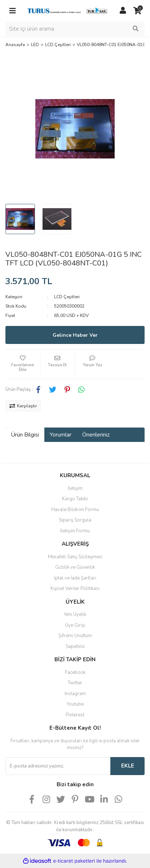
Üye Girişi (75, 625)
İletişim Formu (75, 531)
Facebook (75, 672)
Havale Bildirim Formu (75, 510)
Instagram (75, 694)
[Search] (75, 29)
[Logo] (68, 10)
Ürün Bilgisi (25, 435)
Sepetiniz (75, 646)
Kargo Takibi (75, 499)
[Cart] (137, 11)
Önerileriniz (96, 435)
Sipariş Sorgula (75, 520)
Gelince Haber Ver (75, 335)
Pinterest (75, 715)
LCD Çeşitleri (67, 297)
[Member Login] (123, 11)
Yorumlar (61, 435)
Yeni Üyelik (75, 614)
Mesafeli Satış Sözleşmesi (75, 557)
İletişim (75, 488)
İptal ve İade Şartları (75, 578)
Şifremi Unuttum (75, 636)
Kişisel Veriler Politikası (75, 589)
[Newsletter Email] (58, 766)
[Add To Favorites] (23, 364)
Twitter (75, 683)
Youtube (75, 704)
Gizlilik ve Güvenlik (75, 567)
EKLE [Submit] (128, 766)
